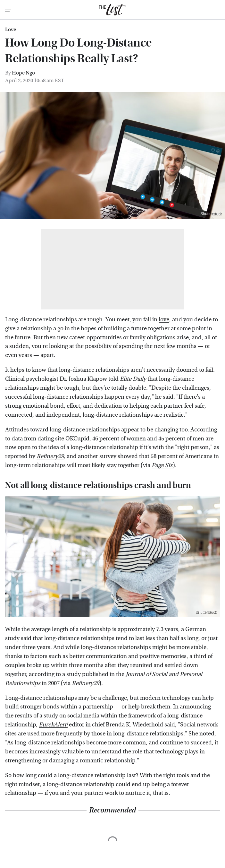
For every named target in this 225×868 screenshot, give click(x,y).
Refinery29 (50, 456)
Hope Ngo (23, 73)
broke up (38, 665)
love (164, 320)
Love (11, 30)
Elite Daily (133, 379)
